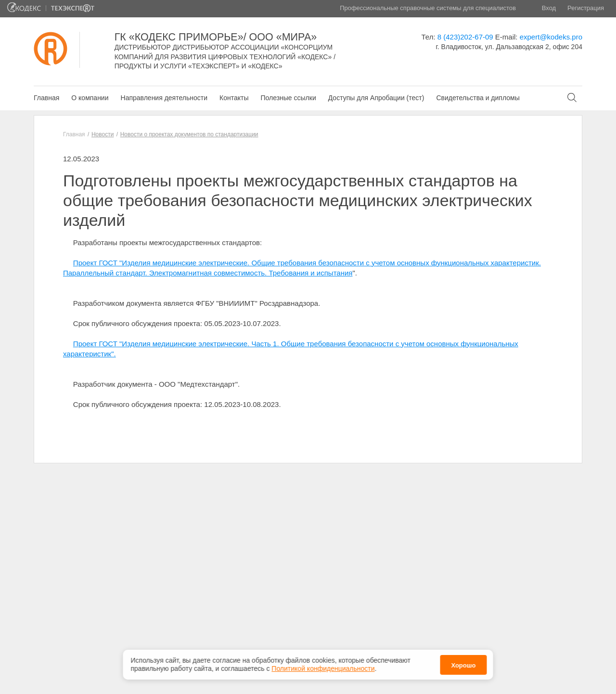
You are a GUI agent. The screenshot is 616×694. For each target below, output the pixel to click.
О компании (90, 98)
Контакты (234, 98)
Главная (46, 98)
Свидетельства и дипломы (478, 98)
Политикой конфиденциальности (323, 667)
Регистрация (586, 8)
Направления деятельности (164, 98)
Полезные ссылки (288, 98)
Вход (549, 8)
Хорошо (463, 663)
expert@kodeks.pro (551, 37)
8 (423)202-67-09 (465, 37)
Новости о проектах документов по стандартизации (189, 134)
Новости (103, 134)
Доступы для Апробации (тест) (376, 98)
